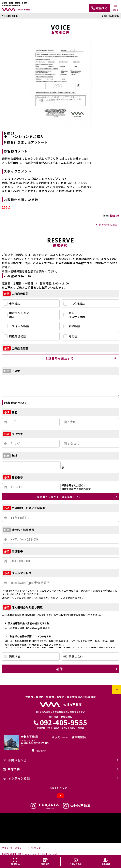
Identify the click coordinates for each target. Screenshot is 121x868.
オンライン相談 (16, 778)
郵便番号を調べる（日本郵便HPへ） (60, 497)
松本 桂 (114, 216)
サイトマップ (34, 848)
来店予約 (11, 769)
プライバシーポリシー (13, 848)
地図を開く (39, 751)
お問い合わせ (15, 760)
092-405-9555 (60, 722)
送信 (60, 669)
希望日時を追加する (59, 358)
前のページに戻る (108, 225)
